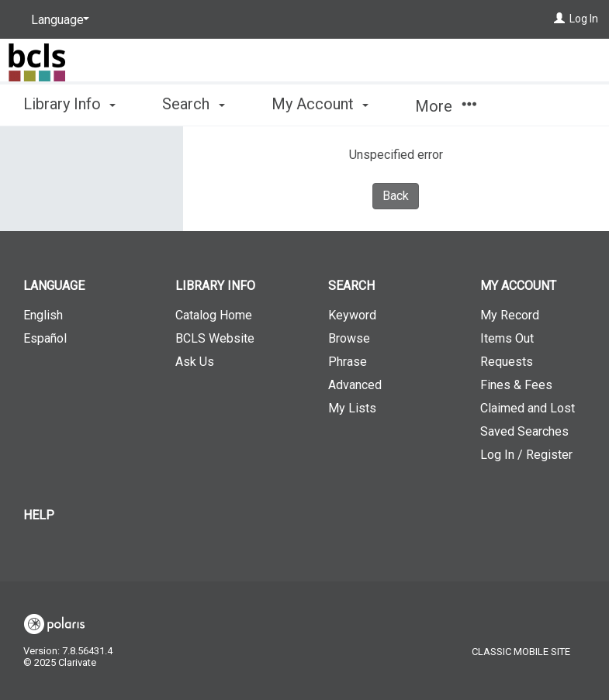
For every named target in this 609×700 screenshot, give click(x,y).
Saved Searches (524, 431)
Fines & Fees (516, 385)
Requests (507, 362)
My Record (510, 315)
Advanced (355, 385)
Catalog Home (214, 315)
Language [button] (54, 286)
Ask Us (195, 362)
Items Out (507, 338)
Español (45, 338)
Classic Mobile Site (521, 652)
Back (396, 196)
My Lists (352, 408)
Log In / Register (526, 455)
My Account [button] (320, 104)
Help (39, 515)
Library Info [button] (69, 104)
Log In (584, 19)
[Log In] (559, 19)
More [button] (446, 106)
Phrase (348, 362)
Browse (349, 338)
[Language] (57, 20)
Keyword (352, 315)
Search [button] (193, 104)
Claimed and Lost (528, 408)
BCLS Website (215, 338)
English (43, 315)
